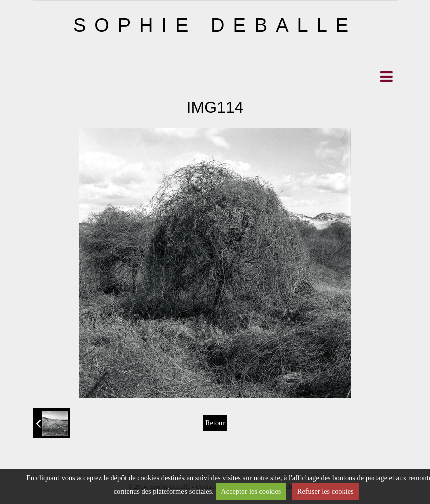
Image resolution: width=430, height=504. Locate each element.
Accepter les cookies (251, 491)
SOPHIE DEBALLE (215, 25)
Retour (215, 423)
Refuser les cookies (326, 491)
